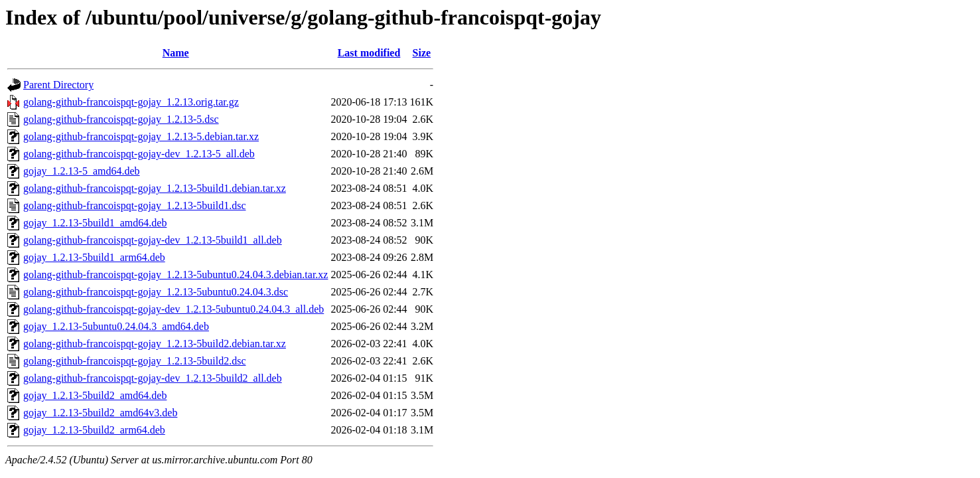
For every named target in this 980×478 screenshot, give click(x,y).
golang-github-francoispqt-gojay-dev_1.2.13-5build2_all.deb (153, 378)
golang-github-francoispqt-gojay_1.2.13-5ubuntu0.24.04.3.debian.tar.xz (175, 275)
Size (422, 53)
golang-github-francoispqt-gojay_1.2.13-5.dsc (121, 119)
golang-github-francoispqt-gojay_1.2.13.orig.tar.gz (131, 102)
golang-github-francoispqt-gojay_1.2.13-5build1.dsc (135, 205)
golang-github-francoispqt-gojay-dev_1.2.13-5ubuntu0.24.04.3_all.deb (174, 309)
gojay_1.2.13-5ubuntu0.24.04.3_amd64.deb (116, 326)
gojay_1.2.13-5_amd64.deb (82, 171)
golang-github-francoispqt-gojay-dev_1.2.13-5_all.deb (139, 154)
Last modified (369, 53)
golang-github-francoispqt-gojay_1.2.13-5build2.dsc (135, 361)
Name (176, 53)
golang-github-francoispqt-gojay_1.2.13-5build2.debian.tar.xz (155, 344)
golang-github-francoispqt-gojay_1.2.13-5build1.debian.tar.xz (155, 188)
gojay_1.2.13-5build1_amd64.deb (95, 223)
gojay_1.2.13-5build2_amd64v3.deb (100, 413)
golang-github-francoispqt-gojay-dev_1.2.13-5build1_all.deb (153, 240)
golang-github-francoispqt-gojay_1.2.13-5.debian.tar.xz (141, 136)
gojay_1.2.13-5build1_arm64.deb (94, 257)
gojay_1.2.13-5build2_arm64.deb (94, 430)
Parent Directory (58, 85)
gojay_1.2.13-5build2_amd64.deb (95, 395)
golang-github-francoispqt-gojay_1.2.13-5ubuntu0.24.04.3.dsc (156, 292)
